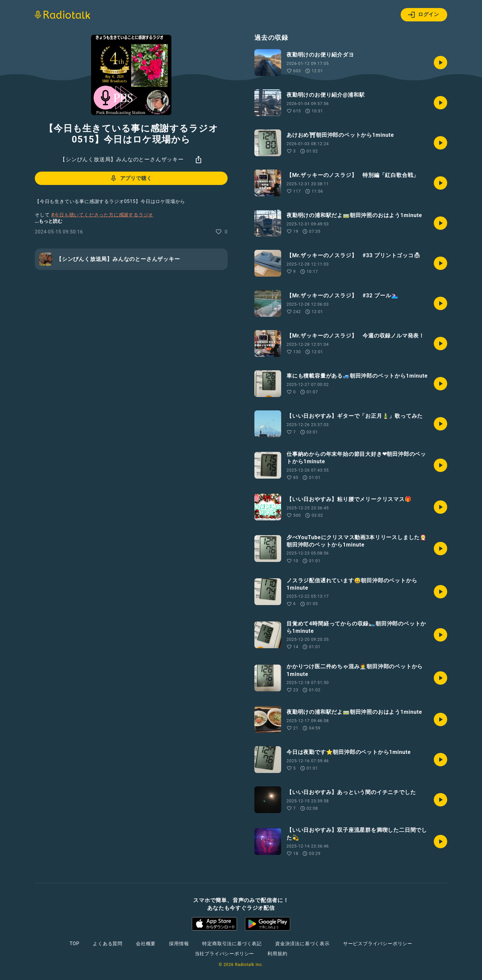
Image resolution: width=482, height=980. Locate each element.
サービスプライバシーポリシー (378, 944)
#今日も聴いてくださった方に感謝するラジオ (102, 215)
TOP (74, 944)
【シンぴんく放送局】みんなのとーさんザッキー (122, 159)
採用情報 (179, 944)
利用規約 (277, 954)
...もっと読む (49, 221)
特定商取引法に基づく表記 (232, 944)
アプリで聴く (131, 178)
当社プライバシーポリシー (225, 954)
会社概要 (146, 944)
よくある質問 (108, 944)
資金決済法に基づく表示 (302, 944)
